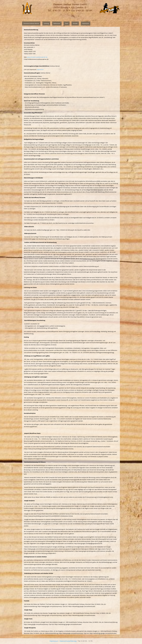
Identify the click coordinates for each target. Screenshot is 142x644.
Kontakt (75, 23)
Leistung (46, 23)
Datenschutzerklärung (68, 641)
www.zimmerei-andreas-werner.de (37, 57)
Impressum (86, 23)
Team (67, 23)
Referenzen (57, 23)
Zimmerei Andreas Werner (31, 23)
